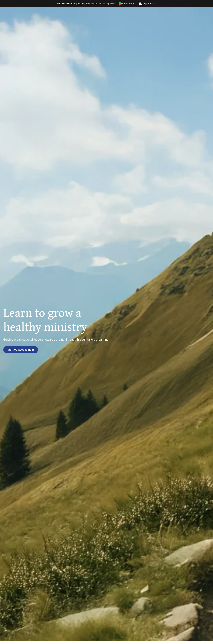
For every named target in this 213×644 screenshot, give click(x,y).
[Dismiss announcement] (156, 4)
